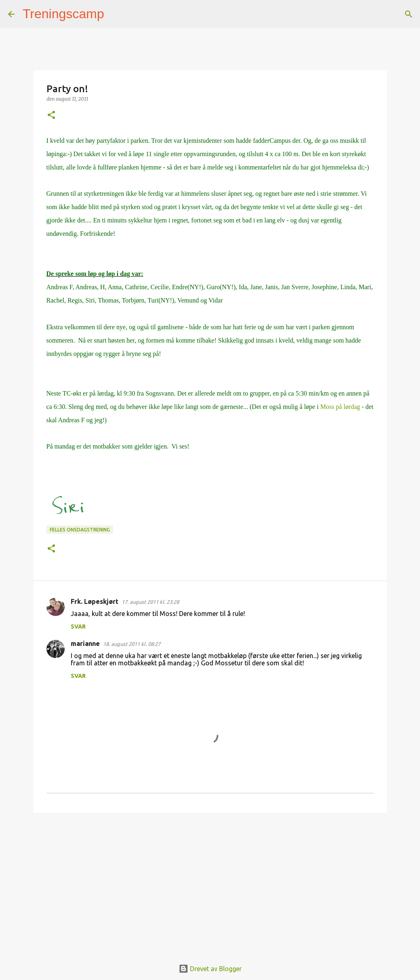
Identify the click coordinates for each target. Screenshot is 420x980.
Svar (78, 627)
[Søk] (116, 14)
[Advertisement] (210, 882)
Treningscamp (63, 14)
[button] (51, 115)
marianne (85, 643)
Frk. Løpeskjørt (95, 601)
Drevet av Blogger (210, 969)
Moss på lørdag (340, 407)
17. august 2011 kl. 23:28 (150, 602)
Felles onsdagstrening (80, 530)
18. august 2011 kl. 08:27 (132, 644)
